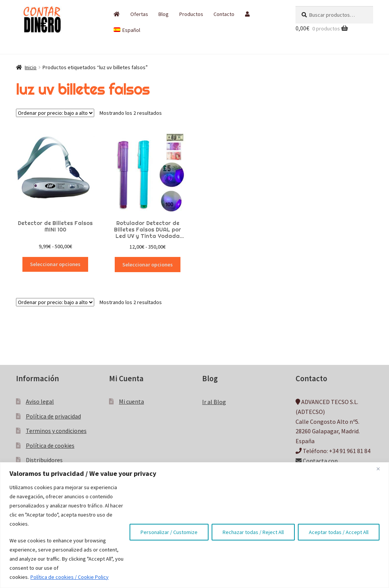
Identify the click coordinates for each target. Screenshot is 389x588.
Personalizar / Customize (169, 532)
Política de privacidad (53, 416)
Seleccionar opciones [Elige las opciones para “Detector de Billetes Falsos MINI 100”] (55, 264)
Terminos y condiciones (56, 431)
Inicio (31, 67)
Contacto (224, 14)
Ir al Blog (214, 402)
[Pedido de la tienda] (55, 113)
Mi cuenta (131, 401)
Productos (191, 14)
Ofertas (139, 14)
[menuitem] (127, 30)
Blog (164, 14)
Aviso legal (40, 401)
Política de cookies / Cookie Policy (70, 577)
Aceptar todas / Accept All (339, 532)
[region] (194, 525)
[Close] (381, 469)
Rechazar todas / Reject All (253, 532)
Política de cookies (50, 445)
